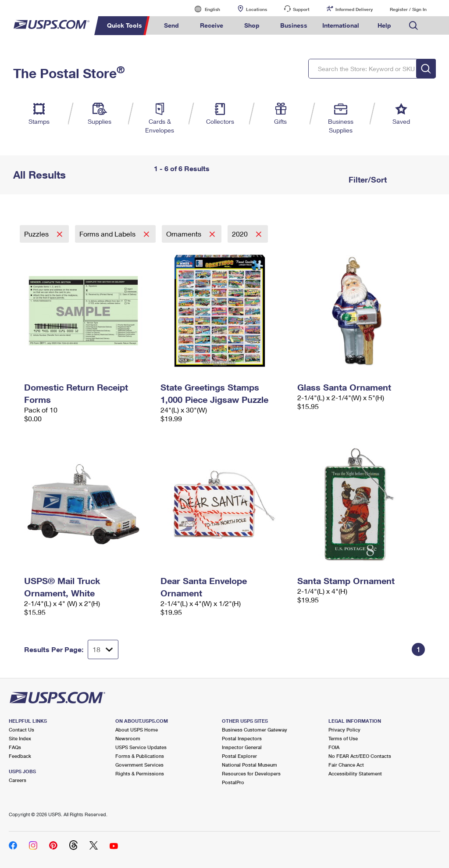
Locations (257, 9)
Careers (18, 780)
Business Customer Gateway (255, 730)
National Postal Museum (249, 765)
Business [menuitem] (294, 25)
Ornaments (185, 234)
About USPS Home (137, 730)
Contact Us (21, 730)
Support (301, 9)
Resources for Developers (251, 773)
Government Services (139, 765)
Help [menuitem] (384, 25)
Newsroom (128, 738)
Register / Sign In (408, 9)
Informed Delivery (354, 9)
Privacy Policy (344, 730)
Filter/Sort (367, 179)
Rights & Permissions (140, 773)
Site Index (20, 738)
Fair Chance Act (346, 765)
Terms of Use (343, 738)
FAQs (15, 747)
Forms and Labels (108, 234)
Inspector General (242, 747)
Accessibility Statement (355, 773)
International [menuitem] (341, 25)
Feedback (20, 756)
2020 (241, 234)
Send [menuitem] (171, 25)
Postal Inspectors (242, 738)
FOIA (334, 747)
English (203, 9)
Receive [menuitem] (212, 25)
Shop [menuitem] (252, 25)
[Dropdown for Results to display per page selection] (103, 649)
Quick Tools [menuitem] (125, 25)
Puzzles (37, 234)
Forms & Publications (140, 756)
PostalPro (233, 782)
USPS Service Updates (141, 747)
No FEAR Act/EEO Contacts (360, 756)
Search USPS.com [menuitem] (413, 26)
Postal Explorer (239, 756)
